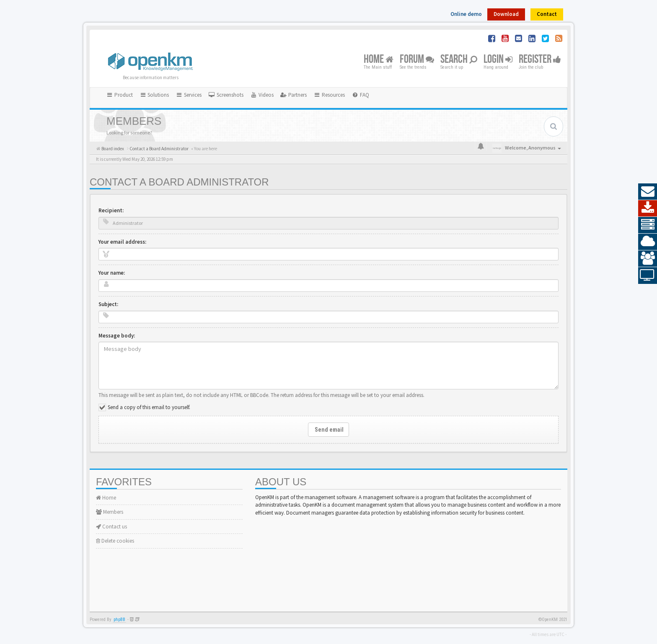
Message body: (117, 336)
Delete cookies (115, 541)
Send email (328, 430)
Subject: (108, 304)
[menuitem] (226, 95)
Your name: (112, 273)
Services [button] (189, 95)
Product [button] (119, 95)
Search (459, 60)
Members (110, 512)
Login (498, 60)
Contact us (111, 527)
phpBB (119, 620)
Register (540, 60)
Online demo (466, 14)
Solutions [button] (154, 95)
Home (379, 60)
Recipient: (111, 210)
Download (506, 14)
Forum (417, 60)
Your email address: (122, 242)
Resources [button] (329, 95)
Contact (547, 14)
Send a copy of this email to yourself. (149, 407)
